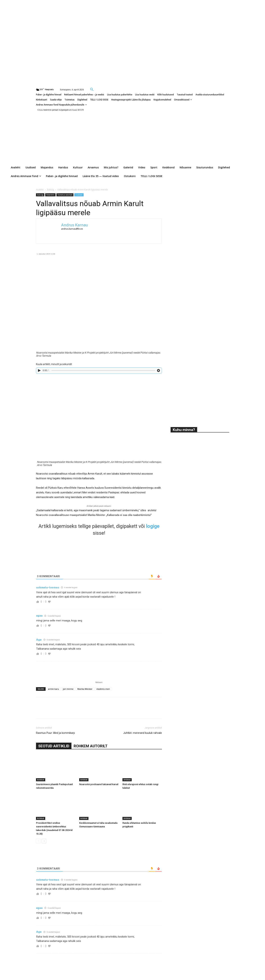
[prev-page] (38, 841)
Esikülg (50, 190)
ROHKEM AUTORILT (91, 746)
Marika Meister (85, 689)
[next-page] (44, 841)
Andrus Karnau (75, 225)
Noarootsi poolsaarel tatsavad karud (99, 784)
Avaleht (40, 190)
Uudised (79, 195)
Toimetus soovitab (65, 195)
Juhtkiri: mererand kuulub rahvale (143, 733)
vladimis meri (103, 689)
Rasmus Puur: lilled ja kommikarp (55, 733)
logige (153, 526)
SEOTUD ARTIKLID (54, 746)
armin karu (53, 689)
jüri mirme (68, 689)
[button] (92, 89)
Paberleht (50, 195)
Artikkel (41, 780)
